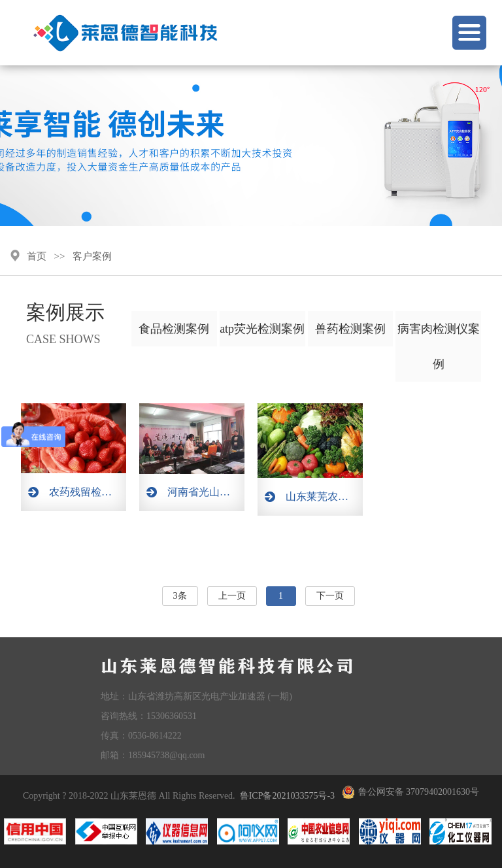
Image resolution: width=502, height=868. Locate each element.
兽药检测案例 (350, 329)
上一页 (232, 596)
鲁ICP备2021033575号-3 (287, 796)
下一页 (330, 596)
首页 (37, 256)
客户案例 (92, 256)
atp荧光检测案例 (262, 329)
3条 (180, 596)
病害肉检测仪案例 (439, 346)
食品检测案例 (174, 329)
